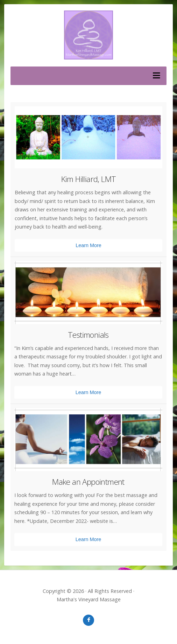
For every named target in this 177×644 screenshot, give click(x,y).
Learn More (88, 245)
